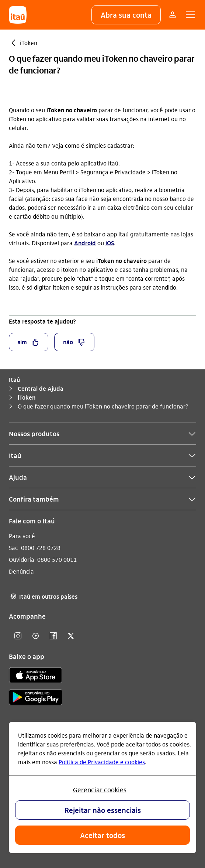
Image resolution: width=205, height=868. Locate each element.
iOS (110, 243)
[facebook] (53, 636)
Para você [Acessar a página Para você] (22, 536)
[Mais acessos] (173, 15)
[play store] (36, 698)
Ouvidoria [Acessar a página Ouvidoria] (22, 559)
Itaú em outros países (43, 597)
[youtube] (35, 636)
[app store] (36, 676)
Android (85, 243)
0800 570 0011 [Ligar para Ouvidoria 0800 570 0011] (57, 559)
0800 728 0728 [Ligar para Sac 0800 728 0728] (41, 548)
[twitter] (71, 636)
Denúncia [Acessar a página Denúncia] (21, 571)
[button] (126, 15)
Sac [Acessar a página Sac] (13, 548)
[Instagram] (18, 636)
